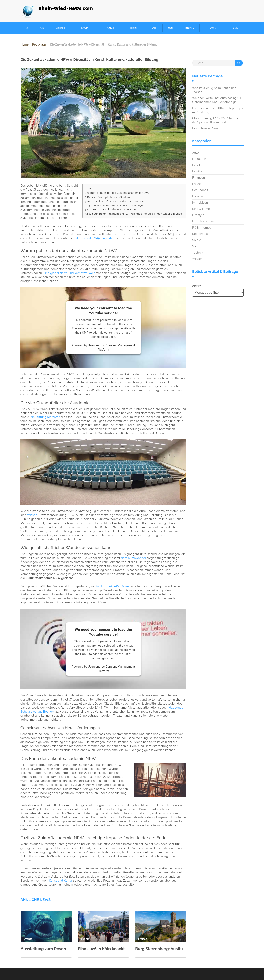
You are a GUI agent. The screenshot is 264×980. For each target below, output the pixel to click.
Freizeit (197, 184)
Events (235, 28)
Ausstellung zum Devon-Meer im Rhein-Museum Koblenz (46, 949)
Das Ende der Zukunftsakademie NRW (112, 210)
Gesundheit (60, 28)
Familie (197, 171)
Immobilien (200, 203)
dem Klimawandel (133, 558)
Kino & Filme (201, 209)
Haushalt (110, 28)
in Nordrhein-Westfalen (113, 586)
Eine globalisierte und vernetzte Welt (69, 273)
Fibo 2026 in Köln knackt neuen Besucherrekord (103, 949)
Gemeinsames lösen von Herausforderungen (118, 205)
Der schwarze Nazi (205, 128)
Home (25, 44)
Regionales (189, 28)
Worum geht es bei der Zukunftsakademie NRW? (118, 193)
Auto (42, 28)
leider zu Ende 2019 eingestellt (94, 238)
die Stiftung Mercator (45, 417)
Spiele (154, 28)
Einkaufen (199, 159)
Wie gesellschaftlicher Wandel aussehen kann (117, 201)
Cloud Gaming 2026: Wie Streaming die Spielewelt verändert (217, 120)
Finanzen (84, 28)
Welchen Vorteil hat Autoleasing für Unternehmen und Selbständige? (217, 100)
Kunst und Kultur (61, 881)
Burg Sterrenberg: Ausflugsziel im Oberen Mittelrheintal (161, 949)
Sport (171, 28)
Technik (198, 253)
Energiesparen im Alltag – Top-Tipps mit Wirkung (217, 110)
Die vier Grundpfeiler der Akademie (110, 197)
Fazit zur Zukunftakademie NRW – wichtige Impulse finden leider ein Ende (135, 214)
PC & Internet (202, 228)
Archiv (196, 286)
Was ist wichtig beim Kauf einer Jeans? (214, 90)
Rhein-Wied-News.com (66, 8)
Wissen (213, 28)
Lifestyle (134, 28)
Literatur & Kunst (204, 221)
